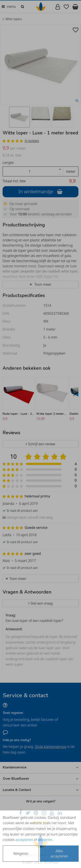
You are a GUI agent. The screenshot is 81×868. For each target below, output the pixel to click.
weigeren (45, 840)
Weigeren (21, 853)
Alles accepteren (59, 853)
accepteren (24, 840)
